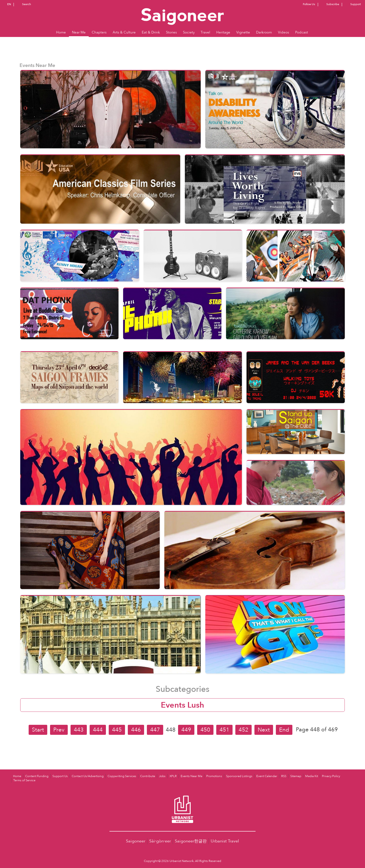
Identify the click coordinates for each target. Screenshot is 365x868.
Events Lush (182, 705)
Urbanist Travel (225, 841)
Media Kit (312, 776)
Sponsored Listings (239, 776)
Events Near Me (191, 776)
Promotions (214, 776)
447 (155, 730)
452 (243, 730)
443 (79, 730)
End (284, 730)
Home (17, 776)
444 (98, 730)
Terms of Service (24, 780)
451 (224, 730)
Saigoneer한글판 (191, 841)
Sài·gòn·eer (160, 841)
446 (136, 730)
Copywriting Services (122, 776)
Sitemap (296, 776)
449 (186, 730)
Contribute (148, 776)
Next (264, 730)
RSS (284, 776)
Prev (59, 730)
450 (205, 730)
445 (117, 730)
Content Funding (37, 776)
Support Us (60, 776)
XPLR (173, 776)
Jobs (162, 776)
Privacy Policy (331, 776)
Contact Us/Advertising (88, 776)
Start (38, 730)
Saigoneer (136, 841)
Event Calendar (267, 776)
